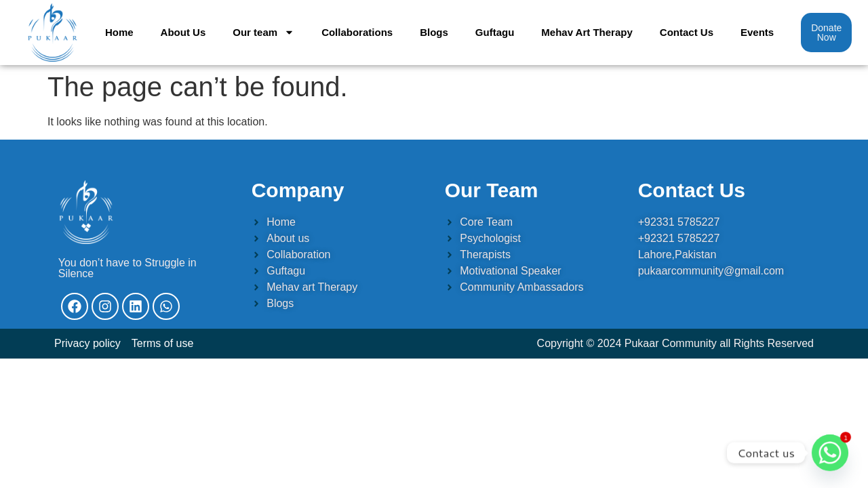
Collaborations (357, 32)
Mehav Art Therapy (587, 32)
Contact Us (687, 32)
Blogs (434, 32)
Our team (263, 32)
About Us (183, 32)
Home (119, 32)
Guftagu (495, 32)
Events (757, 32)
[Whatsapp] (830, 453)
